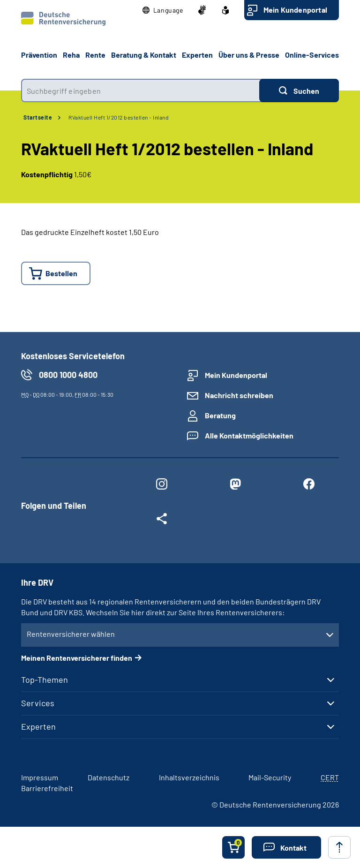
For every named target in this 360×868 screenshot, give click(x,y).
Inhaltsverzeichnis (189, 777)
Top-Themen (45, 679)
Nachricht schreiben (239, 395)
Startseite (38, 117)
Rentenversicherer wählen (71, 634)
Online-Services (312, 55)
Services (38, 703)
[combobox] (140, 91)
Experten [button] (197, 55)
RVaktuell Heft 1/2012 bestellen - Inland (119, 117)
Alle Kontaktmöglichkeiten (249, 435)
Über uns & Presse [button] (249, 55)
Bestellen (61, 273)
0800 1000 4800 (68, 375)
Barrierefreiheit (47, 788)
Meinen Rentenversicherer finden (77, 658)
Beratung (220, 415)
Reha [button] (71, 55)
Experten (38, 726)
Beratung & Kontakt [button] (144, 55)
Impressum (40, 777)
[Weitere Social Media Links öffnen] (161, 521)
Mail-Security (270, 777)
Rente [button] (95, 55)
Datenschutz (109, 777)
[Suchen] (299, 91)
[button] (163, 10)
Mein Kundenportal (295, 10)
